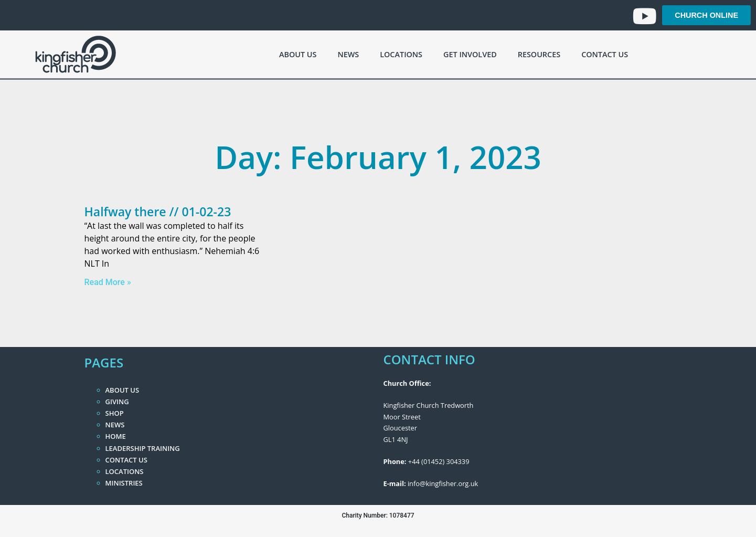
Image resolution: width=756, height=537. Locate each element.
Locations (401, 54)
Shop (115, 413)
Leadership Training (143, 448)
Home (116, 436)
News (348, 54)
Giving (117, 402)
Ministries (124, 483)
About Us (298, 54)
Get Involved (470, 54)
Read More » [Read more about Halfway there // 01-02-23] (108, 282)
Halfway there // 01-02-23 (158, 212)
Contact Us (605, 54)
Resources (539, 54)
